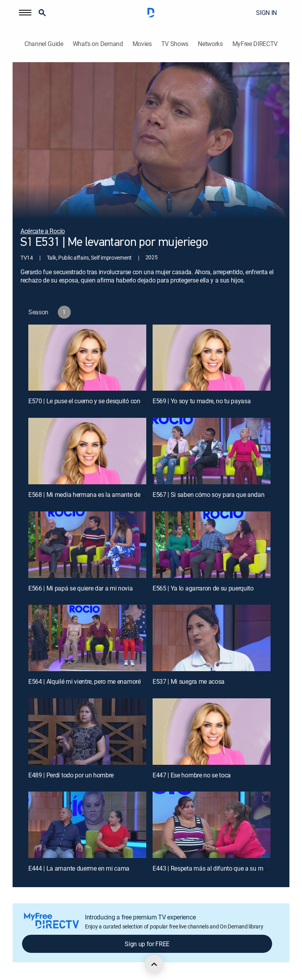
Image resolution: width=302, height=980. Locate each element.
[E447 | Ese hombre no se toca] (212, 732)
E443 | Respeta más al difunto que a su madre (214, 868)
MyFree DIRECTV (255, 44)
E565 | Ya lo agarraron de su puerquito (203, 588)
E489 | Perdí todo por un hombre (71, 775)
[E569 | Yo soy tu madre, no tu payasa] (212, 358)
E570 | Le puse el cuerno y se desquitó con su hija (94, 401)
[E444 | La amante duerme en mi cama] (87, 825)
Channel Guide (44, 44)
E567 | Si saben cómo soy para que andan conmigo (221, 495)
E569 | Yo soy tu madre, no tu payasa (202, 401)
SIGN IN (266, 13)
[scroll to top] (154, 964)
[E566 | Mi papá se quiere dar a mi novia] (87, 545)
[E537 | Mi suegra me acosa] (212, 638)
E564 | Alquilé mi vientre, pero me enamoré (85, 681)
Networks (210, 44)
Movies (142, 44)
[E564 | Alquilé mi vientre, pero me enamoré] (87, 638)
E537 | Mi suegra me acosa (189, 681)
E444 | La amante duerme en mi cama (79, 868)
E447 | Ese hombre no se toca (192, 775)
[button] (25, 13)
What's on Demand (98, 44)
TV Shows (175, 44)
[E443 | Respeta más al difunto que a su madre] (212, 825)
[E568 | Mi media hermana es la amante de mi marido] (87, 451)
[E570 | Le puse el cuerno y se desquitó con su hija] (87, 358)
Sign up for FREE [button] (147, 944)
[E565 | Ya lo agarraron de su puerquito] (212, 545)
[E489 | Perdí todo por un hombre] (87, 732)
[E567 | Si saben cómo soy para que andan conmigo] (212, 451)
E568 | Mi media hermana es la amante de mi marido (99, 495)
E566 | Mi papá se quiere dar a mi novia (81, 588)
